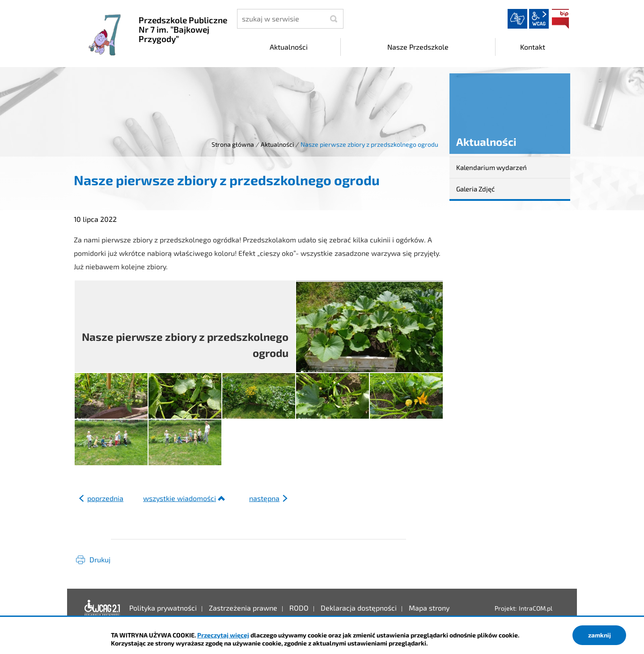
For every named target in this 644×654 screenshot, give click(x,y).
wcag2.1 (539, 19)
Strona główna (233, 144)
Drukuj (100, 559)
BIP (560, 19)
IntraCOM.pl (536, 608)
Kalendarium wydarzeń (491, 167)
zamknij (600, 635)
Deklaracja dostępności (102, 608)
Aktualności (277, 144)
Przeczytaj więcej (223, 635)
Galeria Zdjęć (475, 189)
